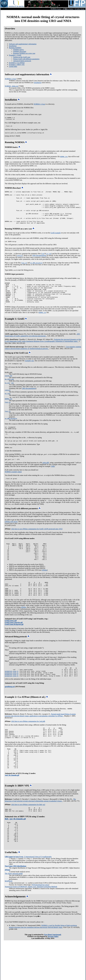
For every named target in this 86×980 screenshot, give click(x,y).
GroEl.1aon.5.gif (11, 646)
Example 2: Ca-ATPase (17, 63)
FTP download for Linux (40, 924)
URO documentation (39, 264)
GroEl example (56, 241)
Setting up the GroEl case (22, 57)
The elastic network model (14, 913)
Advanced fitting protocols (22, 61)
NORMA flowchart (20, 51)
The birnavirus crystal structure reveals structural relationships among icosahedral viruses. (40, 834)
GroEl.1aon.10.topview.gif (14, 650)
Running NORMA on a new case (24, 53)
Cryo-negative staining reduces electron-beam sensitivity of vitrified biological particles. (43, 361)
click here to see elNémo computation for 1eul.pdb (28, 748)
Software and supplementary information (23, 44)
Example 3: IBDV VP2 (17, 65)
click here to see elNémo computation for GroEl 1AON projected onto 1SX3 (37, 547)
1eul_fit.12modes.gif (12, 809)
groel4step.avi (10, 714)
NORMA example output (13, 490)
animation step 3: (12, 701)
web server (11, 540)
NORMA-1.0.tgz (10, 79)
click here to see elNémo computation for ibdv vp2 (28, 839)
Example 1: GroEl (15, 55)
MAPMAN (9, 921)
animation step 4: (12, 703)
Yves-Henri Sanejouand (53, 974)
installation (38, 83)
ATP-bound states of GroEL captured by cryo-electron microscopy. (43, 348)
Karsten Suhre (53, 976)
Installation (13, 46)
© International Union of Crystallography (38, 896)
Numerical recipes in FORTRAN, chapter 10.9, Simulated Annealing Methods (31, 926)
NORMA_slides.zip (11, 86)
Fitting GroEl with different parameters (26, 59)
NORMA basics (18, 50)
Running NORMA (15, 48)
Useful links (13, 66)
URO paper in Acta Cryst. (14, 896)
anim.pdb (46, 480)
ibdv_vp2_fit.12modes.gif (15, 854)
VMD (53, 484)
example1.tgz (29, 374)
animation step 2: (12, 699)
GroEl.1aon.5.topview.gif (14, 648)
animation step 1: (12, 697)
